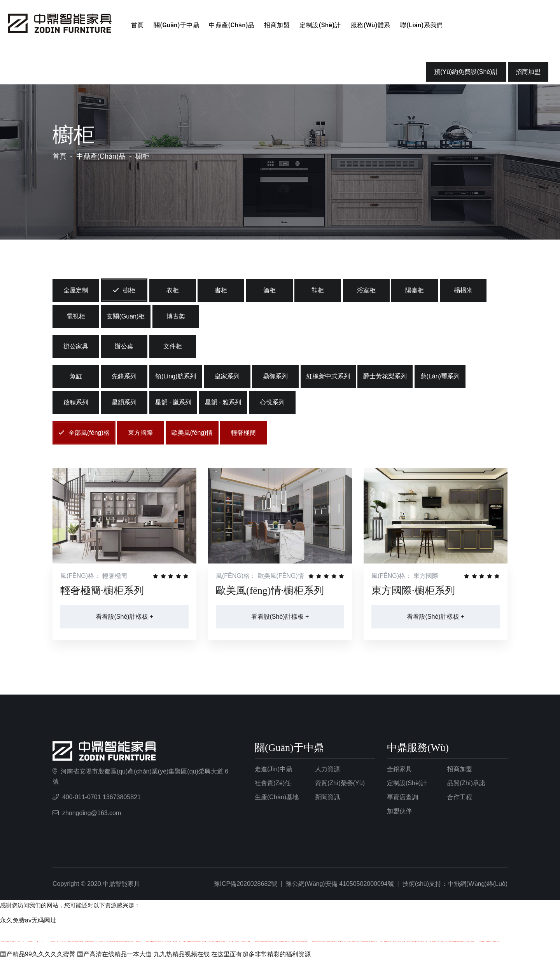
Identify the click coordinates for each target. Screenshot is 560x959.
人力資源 (327, 769)
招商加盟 (277, 25)
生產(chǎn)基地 (277, 797)
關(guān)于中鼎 (176, 25)
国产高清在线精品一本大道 (114, 954)
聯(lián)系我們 (422, 25)
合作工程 (460, 797)
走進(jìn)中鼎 (273, 769)
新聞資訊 (327, 797)
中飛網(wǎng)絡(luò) (478, 884)
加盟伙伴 (399, 811)
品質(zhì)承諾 (466, 783)
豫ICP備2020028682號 (246, 884)
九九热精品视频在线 (182, 954)
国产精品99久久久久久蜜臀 (38, 954)
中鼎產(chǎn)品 (232, 25)
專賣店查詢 (402, 797)
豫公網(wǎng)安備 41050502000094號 (340, 884)
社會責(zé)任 (273, 783)
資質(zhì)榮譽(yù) (340, 783)
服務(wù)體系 (371, 25)
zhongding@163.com (92, 813)
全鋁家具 (399, 769)
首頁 (137, 25)
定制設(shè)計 (320, 25)
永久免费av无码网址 (28, 920)
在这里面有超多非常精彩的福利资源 (261, 954)
